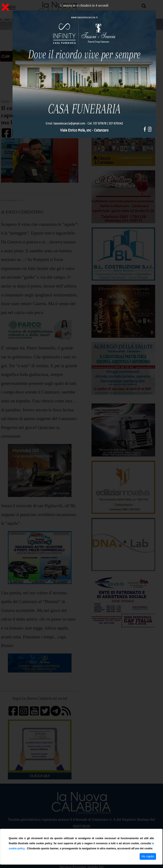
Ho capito (148, 856)
